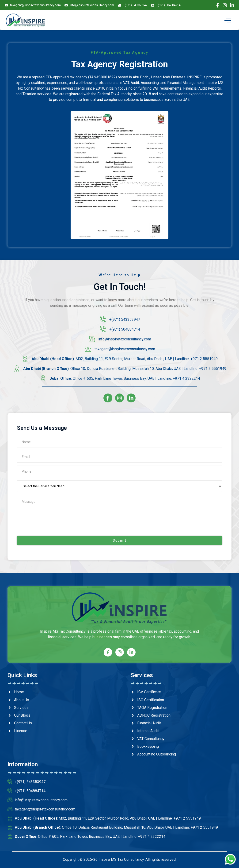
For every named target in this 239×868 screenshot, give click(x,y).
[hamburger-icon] (228, 20)
